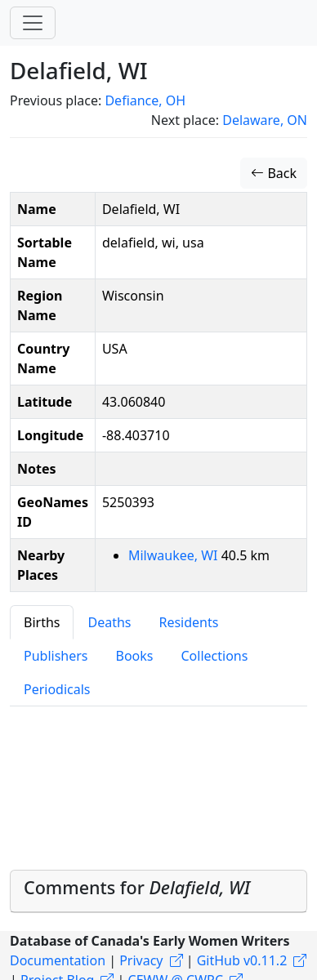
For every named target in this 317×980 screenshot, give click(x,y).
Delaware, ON (265, 120)
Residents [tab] (188, 622)
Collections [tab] (214, 656)
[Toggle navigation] (33, 23)
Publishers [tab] (56, 656)
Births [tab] (42, 622)
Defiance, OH (145, 100)
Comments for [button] (137, 887)
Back (274, 173)
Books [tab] (135, 656)
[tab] (158, 891)
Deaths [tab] (109, 622)
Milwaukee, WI (175, 555)
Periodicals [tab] (57, 689)
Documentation (58, 960)
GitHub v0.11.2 (242, 960)
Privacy (141, 960)
